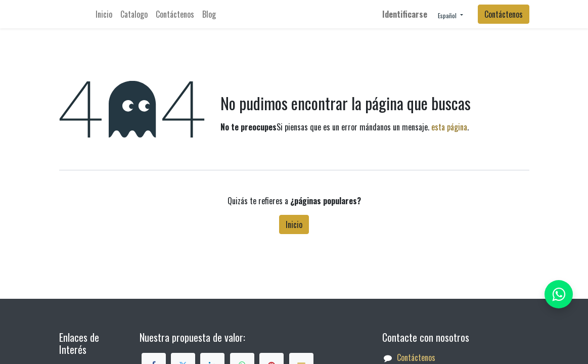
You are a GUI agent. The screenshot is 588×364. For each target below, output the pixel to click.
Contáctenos (504, 14)
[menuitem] (104, 14)
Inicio (294, 224)
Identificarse (405, 14)
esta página (449, 127)
